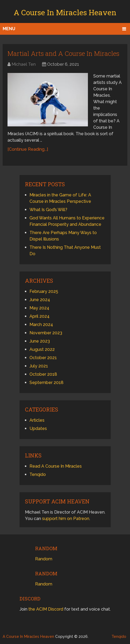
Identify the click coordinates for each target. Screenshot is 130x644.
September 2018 (47, 383)
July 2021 (39, 366)
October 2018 (43, 374)
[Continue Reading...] (28, 149)
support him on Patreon (66, 519)
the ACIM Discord (46, 609)
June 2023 (40, 341)
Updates (38, 428)
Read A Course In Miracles (56, 466)
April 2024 (40, 316)
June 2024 (40, 300)
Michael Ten (24, 64)
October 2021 (43, 358)
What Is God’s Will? (48, 210)
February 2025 (44, 291)
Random (44, 559)
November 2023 (46, 333)
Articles (37, 420)
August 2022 (42, 349)
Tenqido (38, 474)
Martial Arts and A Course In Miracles (63, 53)
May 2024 (39, 308)
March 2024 (41, 325)
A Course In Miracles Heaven (65, 12)
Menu (9, 29)
